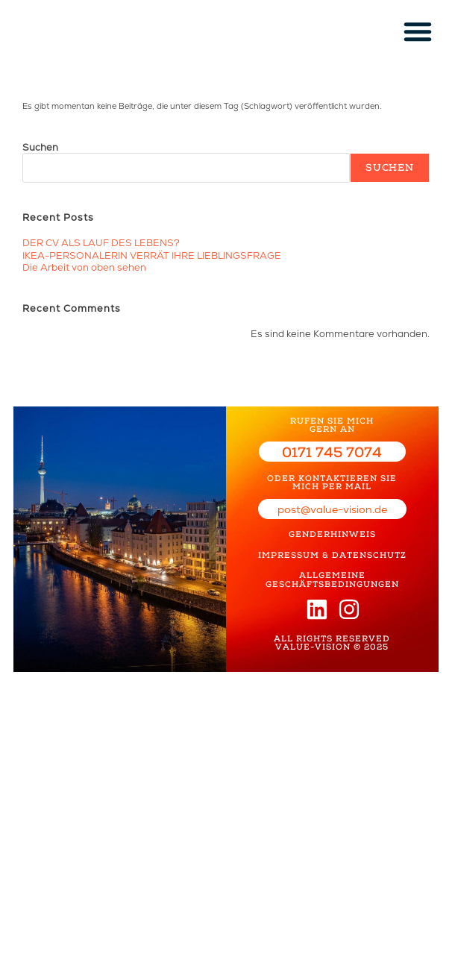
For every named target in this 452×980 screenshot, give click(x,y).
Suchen (40, 147)
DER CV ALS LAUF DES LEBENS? (101, 243)
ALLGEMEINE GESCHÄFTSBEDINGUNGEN (332, 574)
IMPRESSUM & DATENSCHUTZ (332, 550)
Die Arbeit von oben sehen (84, 265)
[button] (418, 31)
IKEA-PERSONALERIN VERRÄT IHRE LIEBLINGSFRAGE (152, 254)
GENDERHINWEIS (332, 531)
